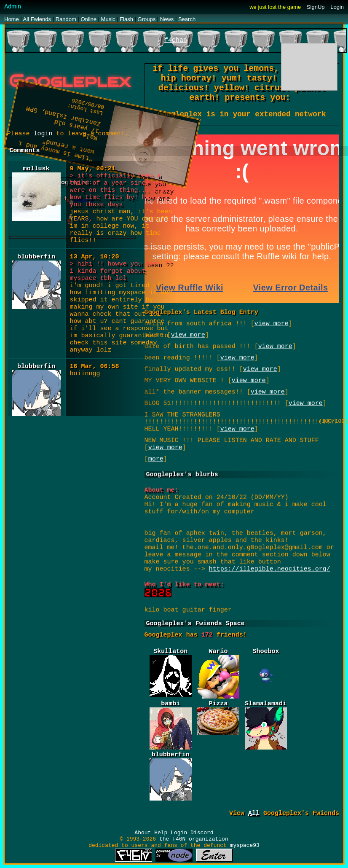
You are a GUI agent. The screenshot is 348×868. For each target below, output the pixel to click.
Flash (126, 19)
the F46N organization (194, 839)
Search (187, 19)
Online (88, 19)
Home (12, 19)
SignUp (316, 7)
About (143, 833)
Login (337, 7)
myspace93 (245, 845)
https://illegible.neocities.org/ (270, 568)
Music (108, 19)
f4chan (176, 40)
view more (237, 428)
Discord (202, 833)
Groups (147, 19)
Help (161, 833)
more (156, 458)
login (43, 134)
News (167, 19)
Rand (66, 19)
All (37, 19)
